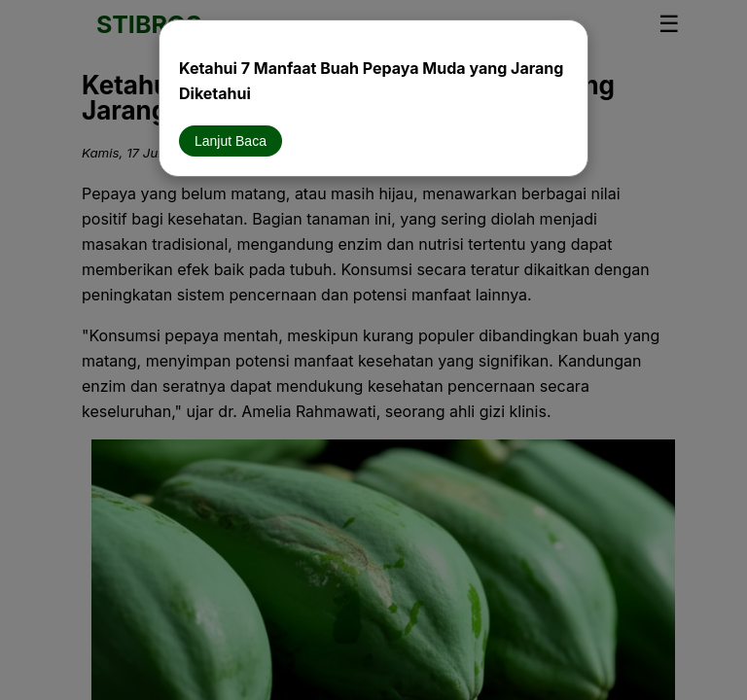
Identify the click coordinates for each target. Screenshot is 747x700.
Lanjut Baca (231, 141)
